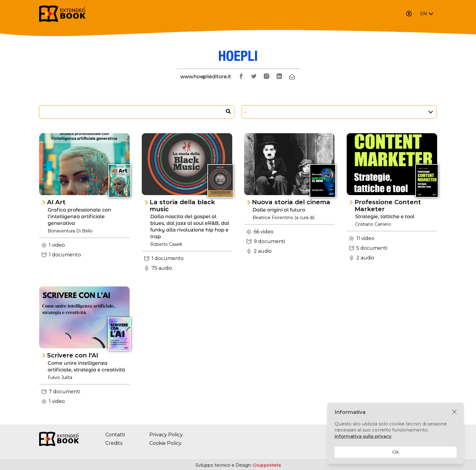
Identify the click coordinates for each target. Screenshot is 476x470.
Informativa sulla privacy (363, 436)
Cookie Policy (165, 443)
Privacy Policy (166, 435)
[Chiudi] (454, 412)
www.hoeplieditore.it (206, 77)
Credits (114, 443)
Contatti (115, 435)
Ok (396, 452)
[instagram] (267, 77)
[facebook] (241, 77)
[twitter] (254, 77)
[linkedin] (279, 77)
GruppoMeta (267, 465)
